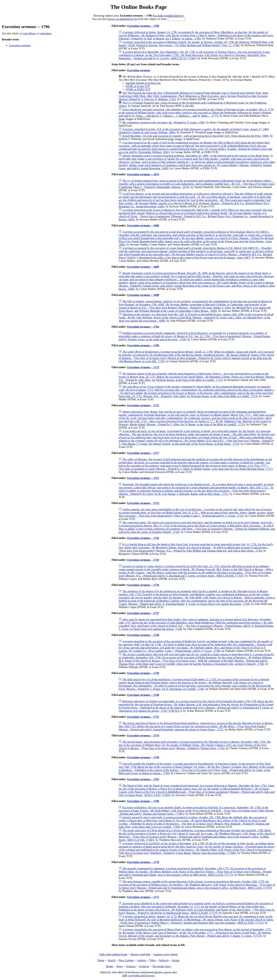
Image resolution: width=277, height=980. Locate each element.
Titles (152, 960)
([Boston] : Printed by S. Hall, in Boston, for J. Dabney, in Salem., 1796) (196, 35)
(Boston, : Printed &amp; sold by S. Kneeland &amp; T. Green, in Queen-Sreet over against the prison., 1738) (196, 624)
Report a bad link (140, 954)
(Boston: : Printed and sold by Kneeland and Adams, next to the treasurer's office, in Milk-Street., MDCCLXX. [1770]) (197, 885)
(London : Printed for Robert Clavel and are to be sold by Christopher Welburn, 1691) (195, 147)
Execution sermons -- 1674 (143, 174)
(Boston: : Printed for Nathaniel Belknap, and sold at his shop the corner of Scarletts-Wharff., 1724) (197, 527)
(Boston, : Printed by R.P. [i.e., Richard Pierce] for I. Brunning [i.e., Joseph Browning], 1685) (195, 200)
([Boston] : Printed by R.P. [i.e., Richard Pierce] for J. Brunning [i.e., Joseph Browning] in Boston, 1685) (196, 215)
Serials (176, 960)
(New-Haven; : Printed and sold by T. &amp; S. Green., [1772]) (195, 933)
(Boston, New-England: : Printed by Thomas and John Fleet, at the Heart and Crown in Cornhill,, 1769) (194, 822)
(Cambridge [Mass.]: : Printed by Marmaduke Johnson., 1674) (197, 184)
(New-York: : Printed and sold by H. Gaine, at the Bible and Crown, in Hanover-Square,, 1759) (196, 768)
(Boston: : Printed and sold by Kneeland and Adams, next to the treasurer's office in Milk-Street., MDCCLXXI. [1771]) (195, 872)
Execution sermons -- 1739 (143, 673)
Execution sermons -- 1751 (143, 717)
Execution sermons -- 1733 (143, 560)
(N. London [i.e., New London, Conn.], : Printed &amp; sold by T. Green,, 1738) (195, 646)
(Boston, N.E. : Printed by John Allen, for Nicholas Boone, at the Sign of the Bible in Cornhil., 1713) (197, 377)
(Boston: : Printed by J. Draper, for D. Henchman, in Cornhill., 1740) (195, 684)
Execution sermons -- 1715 (143, 405)
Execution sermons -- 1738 (143, 635)
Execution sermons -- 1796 (143, 26)
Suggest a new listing (166, 954)
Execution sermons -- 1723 (143, 503)
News (120, 966)
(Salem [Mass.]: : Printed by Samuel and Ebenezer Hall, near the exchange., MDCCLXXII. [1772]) (196, 920)
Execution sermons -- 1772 (143, 897)
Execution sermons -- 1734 (143, 585)
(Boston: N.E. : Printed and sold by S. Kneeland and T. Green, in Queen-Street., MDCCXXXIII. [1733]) (196, 571)
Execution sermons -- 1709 (143, 345)
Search (112, 960)
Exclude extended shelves (168, 16)
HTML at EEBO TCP (138, 89)
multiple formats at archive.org (143, 83)
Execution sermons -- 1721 (143, 478)
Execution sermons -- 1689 (143, 267)
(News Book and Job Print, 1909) (195, 136)
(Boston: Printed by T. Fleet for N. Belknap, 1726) (193, 96)
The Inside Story (162, 966)
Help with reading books (113, 954)
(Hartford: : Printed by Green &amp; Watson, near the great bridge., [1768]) (197, 848)
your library (29, 33)
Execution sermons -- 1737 (143, 613)
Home (101, 960)
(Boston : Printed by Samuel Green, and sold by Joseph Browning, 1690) (197, 162)
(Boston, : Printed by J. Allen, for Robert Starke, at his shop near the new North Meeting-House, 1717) (195, 464)
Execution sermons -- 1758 (143, 757)
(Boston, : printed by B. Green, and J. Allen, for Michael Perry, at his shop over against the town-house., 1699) (196, 318)
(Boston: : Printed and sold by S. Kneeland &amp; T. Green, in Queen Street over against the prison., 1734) (197, 598)
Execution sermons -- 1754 (143, 735)
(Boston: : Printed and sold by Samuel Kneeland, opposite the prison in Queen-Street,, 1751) (196, 726)
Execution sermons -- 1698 (143, 295)
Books (109, 966)
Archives (144, 966)
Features (131, 966)
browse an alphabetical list (122, 19)
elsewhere (46, 33)
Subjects (164, 960)
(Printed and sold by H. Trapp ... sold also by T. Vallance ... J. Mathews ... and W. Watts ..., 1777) (196, 113)
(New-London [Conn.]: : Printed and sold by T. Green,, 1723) (196, 513)
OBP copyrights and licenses (138, 976)
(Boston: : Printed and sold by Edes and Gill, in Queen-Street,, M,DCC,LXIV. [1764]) (197, 790)
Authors (142, 960)
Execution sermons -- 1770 (143, 862)
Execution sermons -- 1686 (143, 225)
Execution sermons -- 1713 (143, 367)
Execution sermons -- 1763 (143, 779)
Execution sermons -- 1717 (143, 453)
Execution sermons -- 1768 (143, 801)
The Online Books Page (138, 7)
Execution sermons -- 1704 (143, 327)
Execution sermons (20, 45)
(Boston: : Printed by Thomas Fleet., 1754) (195, 745)
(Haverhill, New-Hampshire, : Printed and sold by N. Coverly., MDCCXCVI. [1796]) (195, 55)
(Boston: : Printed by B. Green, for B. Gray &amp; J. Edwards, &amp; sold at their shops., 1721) (196, 489)
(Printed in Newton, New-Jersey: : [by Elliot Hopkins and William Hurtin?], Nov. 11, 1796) (196, 44)
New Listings (126, 960)
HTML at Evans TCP (138, 86)
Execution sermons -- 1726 (143, 538)
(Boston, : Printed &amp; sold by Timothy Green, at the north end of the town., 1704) (195, 336)
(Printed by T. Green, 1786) (163, 122)
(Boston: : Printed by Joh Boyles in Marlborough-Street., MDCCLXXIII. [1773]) (197, 908)
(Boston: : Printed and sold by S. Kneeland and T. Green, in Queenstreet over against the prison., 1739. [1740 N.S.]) (196, 706)
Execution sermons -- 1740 (143, 695)
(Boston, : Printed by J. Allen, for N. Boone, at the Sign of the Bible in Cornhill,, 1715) (196, 418)
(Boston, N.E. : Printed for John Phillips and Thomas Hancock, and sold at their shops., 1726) (196, 547)
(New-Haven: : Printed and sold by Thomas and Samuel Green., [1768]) (196, 811)
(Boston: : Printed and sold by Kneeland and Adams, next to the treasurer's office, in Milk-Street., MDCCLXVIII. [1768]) (197, 835)
